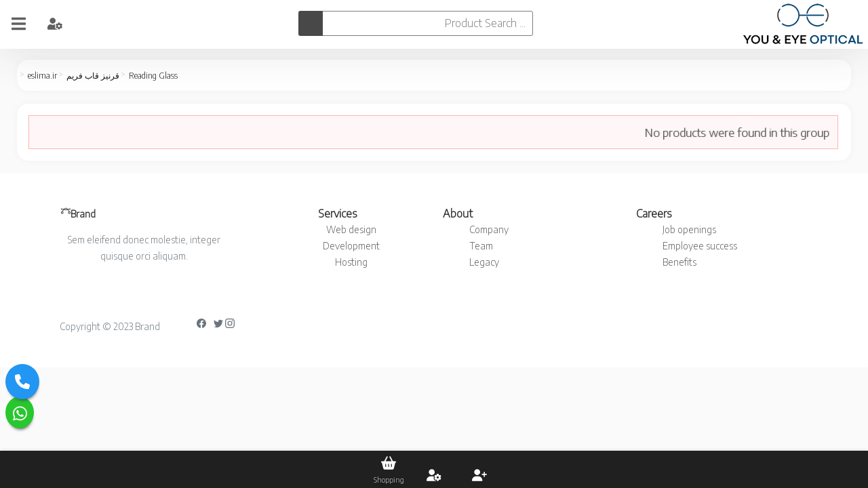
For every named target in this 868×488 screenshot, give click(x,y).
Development (351, 246)
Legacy (484, 262)
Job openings (689, 229)
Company (489, 229)
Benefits (679, 262)
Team (481, 246)
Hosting (351, 262)
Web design (351, 229)
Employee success (700, 246)
